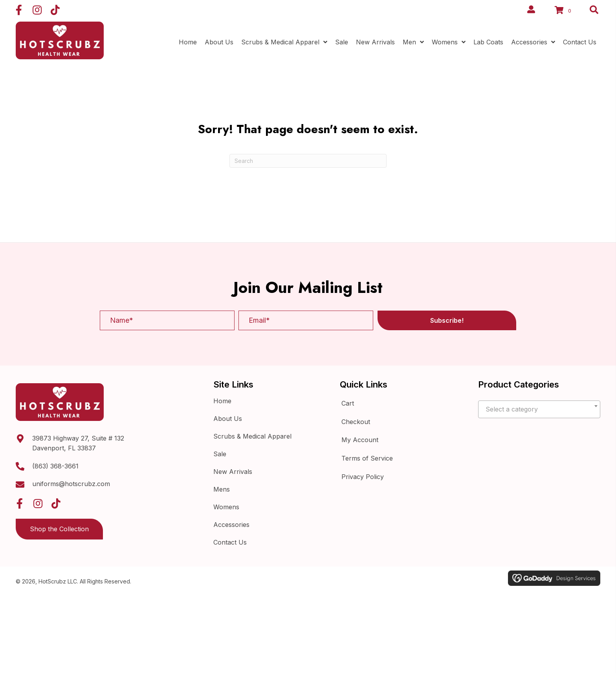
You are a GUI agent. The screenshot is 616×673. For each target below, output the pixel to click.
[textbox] (539, 410)
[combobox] (539, 409)
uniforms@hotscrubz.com (71, 484)
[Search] (308, 161)
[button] (19, 10)
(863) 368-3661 (55, 466)
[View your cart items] (564, 11)
